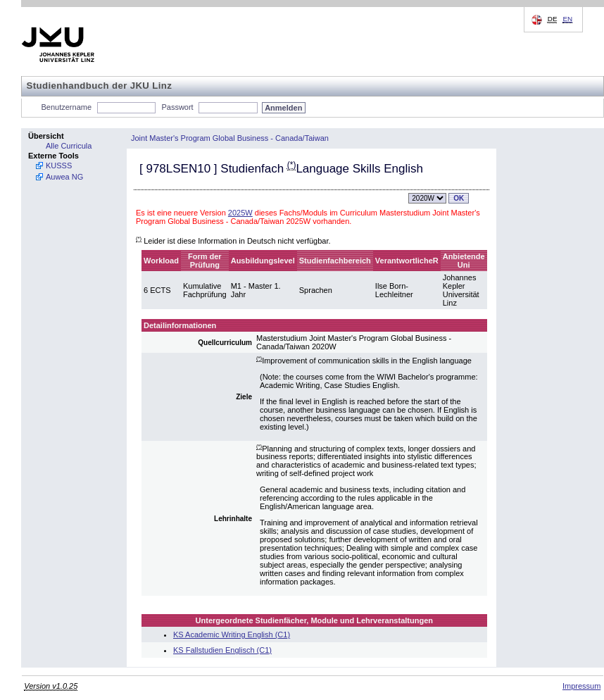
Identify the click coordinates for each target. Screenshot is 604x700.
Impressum (581, 686)
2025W (240, 213)
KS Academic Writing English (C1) (232, 635)
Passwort (177, 107)
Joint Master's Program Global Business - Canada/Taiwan (230, 138)
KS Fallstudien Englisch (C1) (222, 650)
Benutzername (67, 107)
